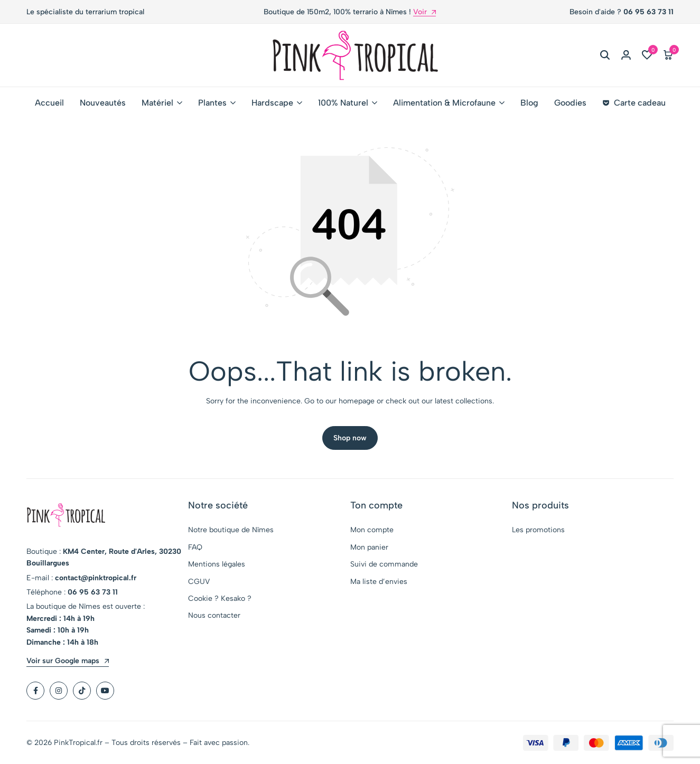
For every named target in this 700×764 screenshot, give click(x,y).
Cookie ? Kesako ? (220, 600)
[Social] (35, 692)
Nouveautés (103, 103)
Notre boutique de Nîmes (231, 531)
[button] (647, 55)
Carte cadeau (634, 103)
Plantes (212, 103)
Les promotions (538, 531)
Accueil (49, 103)
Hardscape (272, 103)
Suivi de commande (384, 565)
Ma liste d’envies (379, 583)
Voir (424, 12)
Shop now (350, 439)
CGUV (199, 583)
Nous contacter (214, 616)
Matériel (157, 103)
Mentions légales (217, 565)
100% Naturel (343, 103)
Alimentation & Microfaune (444, 103)
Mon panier (369, 548)
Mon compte (372, 531)
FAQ (195, 548)
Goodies (570, 103)
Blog (529, 103)
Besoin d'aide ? (622, 12)
